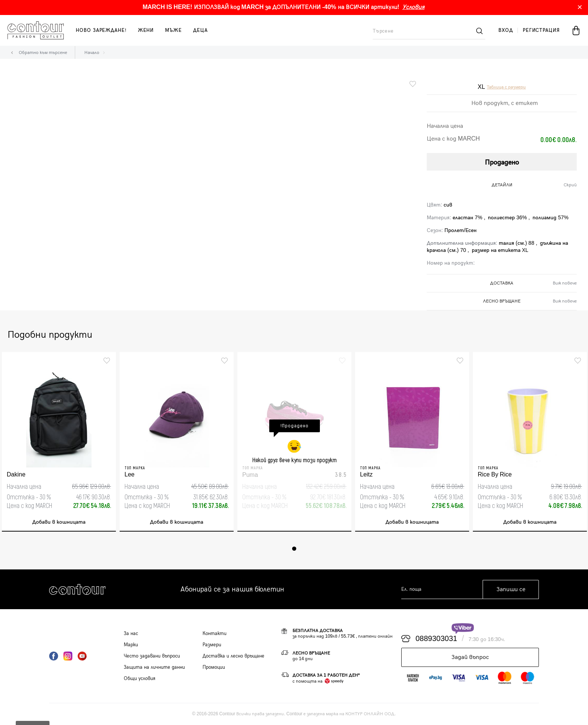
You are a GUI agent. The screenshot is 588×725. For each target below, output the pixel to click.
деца (200, 30)
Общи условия (139, 679)
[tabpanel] (59, 442)
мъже (173, 30)
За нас (131, 634)
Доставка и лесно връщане (233, 656)
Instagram (68, 656)
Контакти (214, 634)
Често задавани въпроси (152, 656)
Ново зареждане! (101, 30)
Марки (131, 645)
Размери (212, 645)
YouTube (82, 656)
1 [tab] (294, 549)
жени (146, 30)
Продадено (502, 163)
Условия (413, 7)
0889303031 (436, 639)
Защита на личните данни (154, 667)
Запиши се (511, 589)
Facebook (54, 656)
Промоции (214, 667)
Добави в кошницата (59, 522)
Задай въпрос (470, 657)
